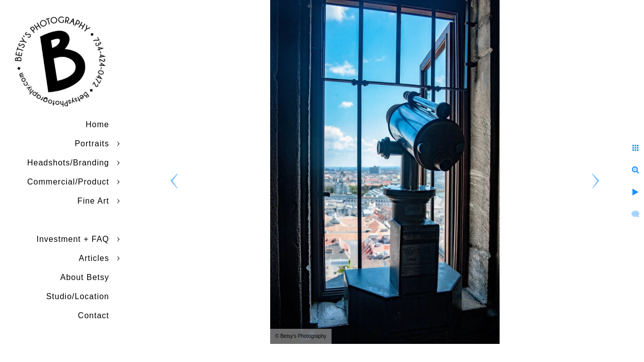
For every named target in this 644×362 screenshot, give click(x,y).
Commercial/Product (68, 182)
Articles (94, 258)
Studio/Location (78, 296)
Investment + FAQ (73, 239)
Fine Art (93, 201)
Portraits (92, 144)
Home (97, 124)
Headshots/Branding (68, 163)
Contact (94, 315)
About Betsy (85, 277)
